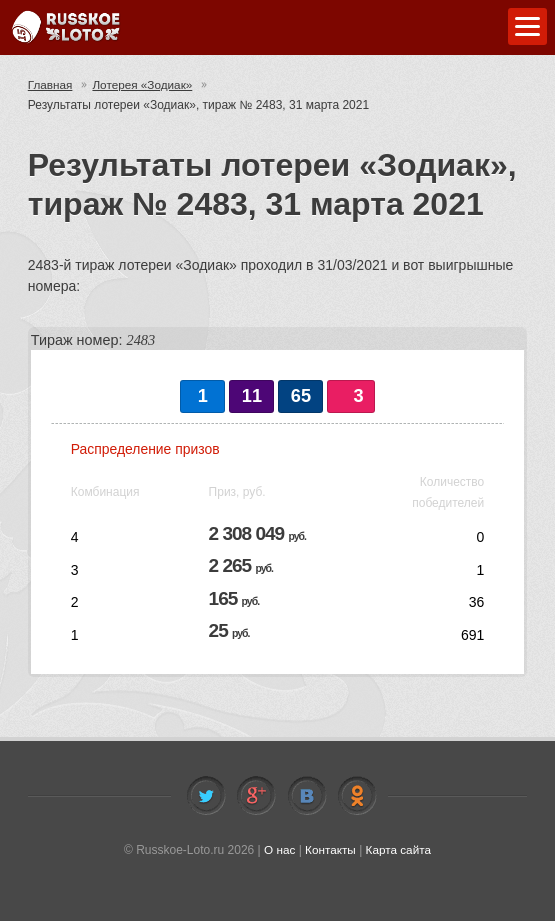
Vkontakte (307, 796)
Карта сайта (399, 850)
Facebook (256, 796)
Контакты (330, 850)
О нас (278, 850)
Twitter (206, 796)
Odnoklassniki (357, 796)
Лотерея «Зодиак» (144, 85)
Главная (51, 85)
